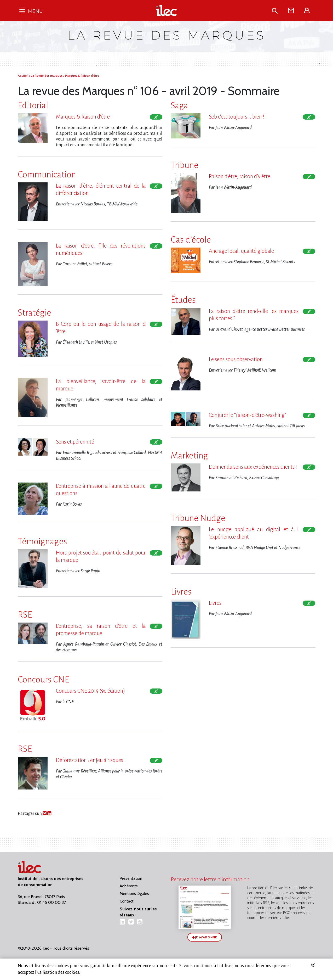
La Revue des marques (47, 75)
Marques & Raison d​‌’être (83, 117)
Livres (215, 603)
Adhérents (129, 886)
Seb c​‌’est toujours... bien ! (237, 117)
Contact (127, 901)
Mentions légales (134, 894)
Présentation (131, 878)
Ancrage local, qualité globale (241, 251)
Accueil (23, 75)
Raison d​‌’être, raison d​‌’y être (240, 177)
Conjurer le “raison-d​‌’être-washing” (247, 415)
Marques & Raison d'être (82, 75)
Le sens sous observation (236, 359)
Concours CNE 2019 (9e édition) (90, 691)
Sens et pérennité (75, 442)
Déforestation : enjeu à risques (90, 760)
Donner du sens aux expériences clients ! (253, 467)
